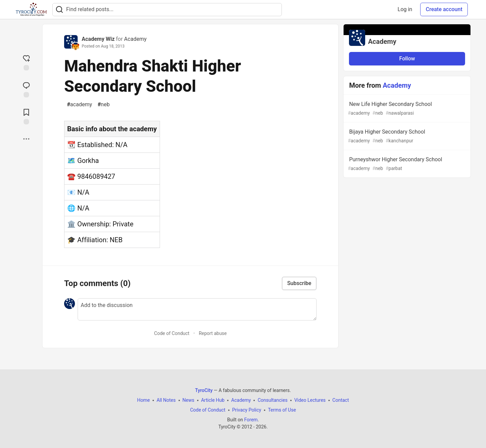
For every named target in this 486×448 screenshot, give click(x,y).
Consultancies (272, 400)
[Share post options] (26, 139)
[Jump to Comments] (26, 89)
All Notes (166, 400)
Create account (444, 9)
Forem (251, 420)
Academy (136, 39)
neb (104, 105)
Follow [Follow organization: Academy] (407, 59)
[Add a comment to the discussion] (197, 309)
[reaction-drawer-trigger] (26, 62)
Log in (405, 9)
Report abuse (213, 333)
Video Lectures (310, 400)
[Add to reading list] (26, 116)
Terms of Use (282, 410)
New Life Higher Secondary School (406, 109)
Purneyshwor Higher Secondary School (406, 164)
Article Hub (213, 400)
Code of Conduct (172, 333)
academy (79, 105)
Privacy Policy (247, 410)
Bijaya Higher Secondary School (406, 136)
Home (143, 400)
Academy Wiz (98, 39)
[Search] (59, 10)
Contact (341, 400)
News (188, 400)
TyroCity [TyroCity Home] (204, 390)
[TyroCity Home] (31, 9)
